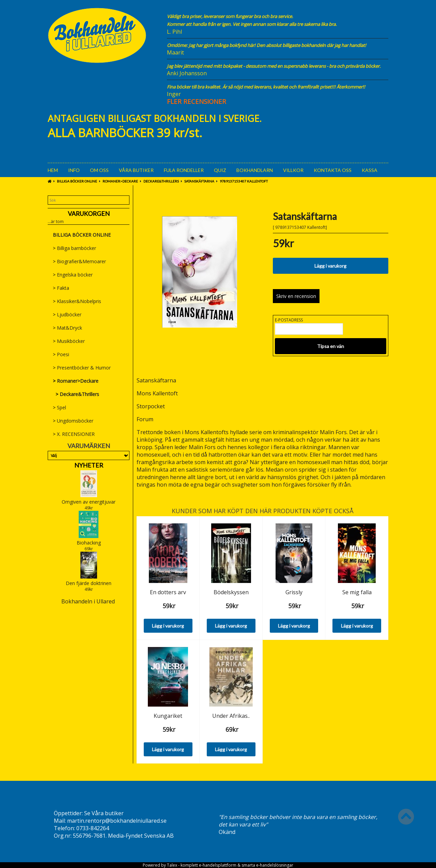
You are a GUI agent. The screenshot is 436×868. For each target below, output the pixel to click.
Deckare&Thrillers (161, 181)
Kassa (370, 170)
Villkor (293, 170)
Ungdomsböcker (73, 421)
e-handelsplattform (218, 865)
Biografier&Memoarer (79, 261)
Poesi (61, 354)
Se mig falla (357, 592)
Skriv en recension (296, 296)
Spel (59, 407)
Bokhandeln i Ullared (88, 601)
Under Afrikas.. (231, 716)
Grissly (294, 592)
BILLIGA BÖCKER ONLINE (77, 181)
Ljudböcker (67, 314)
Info (74, 170)
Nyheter (89, 465)
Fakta (61, 288)
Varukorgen (89, 214)
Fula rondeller (184, 170)
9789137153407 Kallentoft (244, 181)
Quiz (220, 170)
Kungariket (168, 716)
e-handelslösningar (275, 865)
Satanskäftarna (199, 181)
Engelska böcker (73, 275)
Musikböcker (69, 341)
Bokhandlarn (255, 170)
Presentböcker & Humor (82, 368)
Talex (172, 865)
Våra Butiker (136, 170)
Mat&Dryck (67, 328)
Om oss (99, 170)
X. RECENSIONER (74, 434)
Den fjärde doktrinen (89, 583)
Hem (53, 170)
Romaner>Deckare (120, 181)
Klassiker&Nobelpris (77, 301)
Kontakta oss (333, 170)
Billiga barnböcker (74, 248)
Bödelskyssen (231, 592)
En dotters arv (168, 592)
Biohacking (89, 543)
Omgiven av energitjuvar (89, 502)
